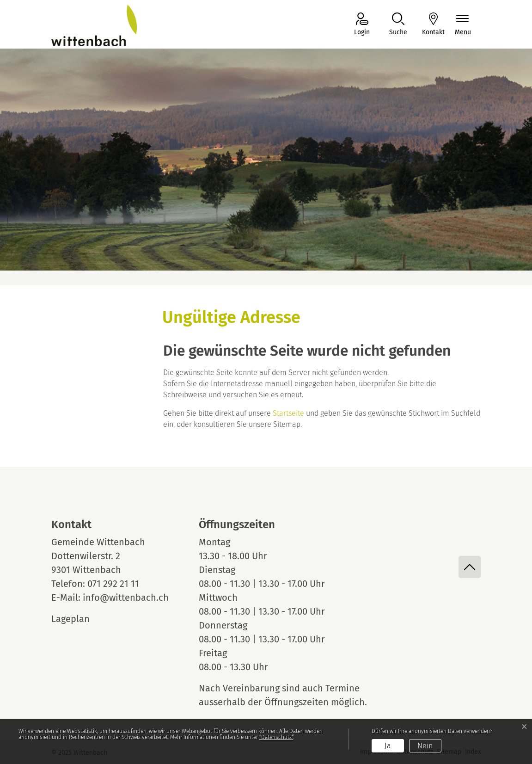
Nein (425, 746)
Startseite (288, 413)
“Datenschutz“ (276, 737)
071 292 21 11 (113, 584)
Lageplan (79, 619)
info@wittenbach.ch (126, 598)
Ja (388, 746)
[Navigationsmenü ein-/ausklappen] (463, 25)
